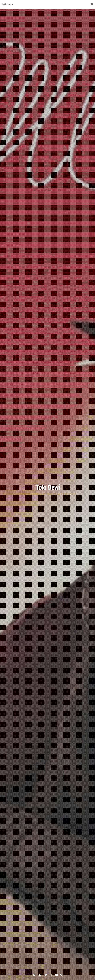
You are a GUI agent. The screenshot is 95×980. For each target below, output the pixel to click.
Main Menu (47, 4)
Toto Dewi (47, 487)
